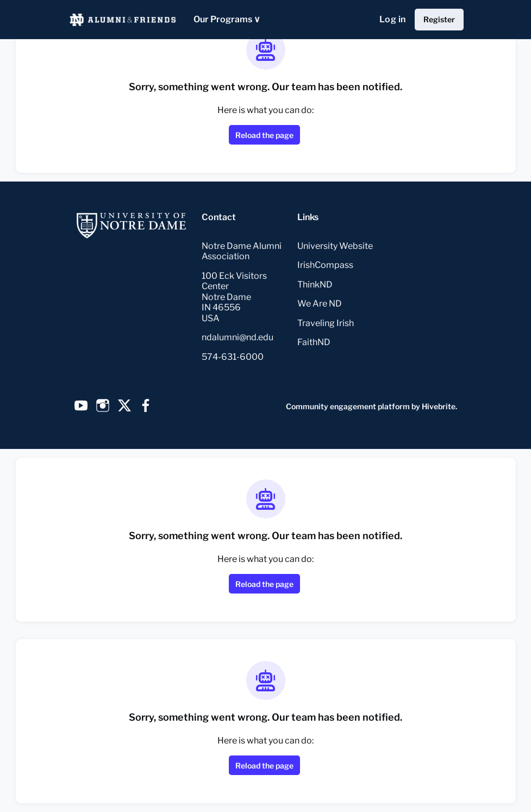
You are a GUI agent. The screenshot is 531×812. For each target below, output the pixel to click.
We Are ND (320, 304)
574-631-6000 (233, 357)
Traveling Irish (326, 323)
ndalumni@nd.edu (238, 337)
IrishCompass (325, 265)
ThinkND (315, 285)
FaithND (314, 342)
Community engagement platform (348, 406)
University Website (335, 246)
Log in (392, 19)
